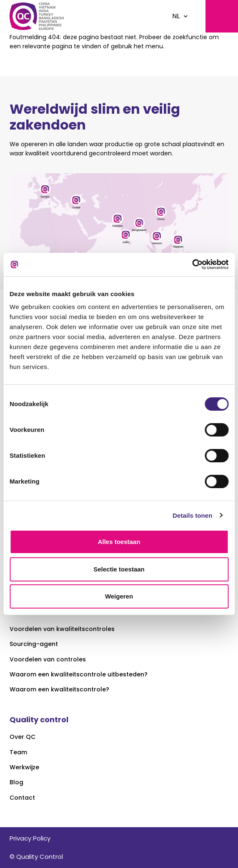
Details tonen (192, 515)
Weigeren (119, 596)
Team (18, 752)
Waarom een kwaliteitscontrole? (59, 690)
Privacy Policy (30, 838)
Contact (22, 798)
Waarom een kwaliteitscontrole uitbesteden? (79, 675)
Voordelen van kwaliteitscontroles (62, 629)
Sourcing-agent (34, 644)
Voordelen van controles (48, 660)
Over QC (23, 737)
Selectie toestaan (119, 569)
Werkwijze (24, 767)
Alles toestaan (119, 542)
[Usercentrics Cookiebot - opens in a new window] (192, 264)
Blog (16, 782)
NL (176, 16)
